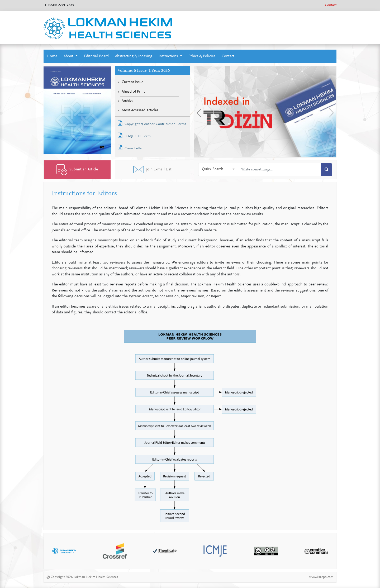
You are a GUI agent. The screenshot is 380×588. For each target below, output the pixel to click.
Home (52, 56)
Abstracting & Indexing (134, 56)
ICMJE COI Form (134, 135)
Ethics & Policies (202, 56)
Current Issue (132, 82)
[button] (218, 169)
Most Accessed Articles (140, 110)
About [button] (69, 56)
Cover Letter (130, 148)
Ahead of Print (133, 92)
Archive (127, 101)
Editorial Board (96, 56)
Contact (331, 5)
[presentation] (199, 113)
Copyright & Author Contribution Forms (152, 123)
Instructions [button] (169, 56)
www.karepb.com (321, 577)
